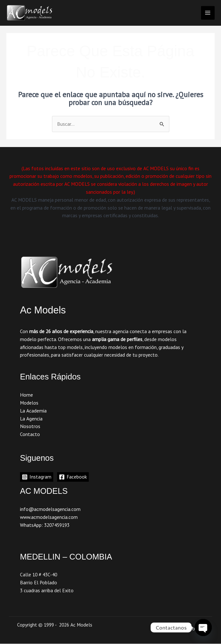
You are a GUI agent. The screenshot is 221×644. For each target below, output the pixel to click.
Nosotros (30, 426)
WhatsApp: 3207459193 (45, 525)
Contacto (30, 434)
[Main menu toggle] (208, 13)
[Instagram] (37, 477)
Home (26, 395)
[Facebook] (73, 477)
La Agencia (31, 419)
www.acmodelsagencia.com (49, 517)
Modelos (29, 403)
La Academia (33, 411)
